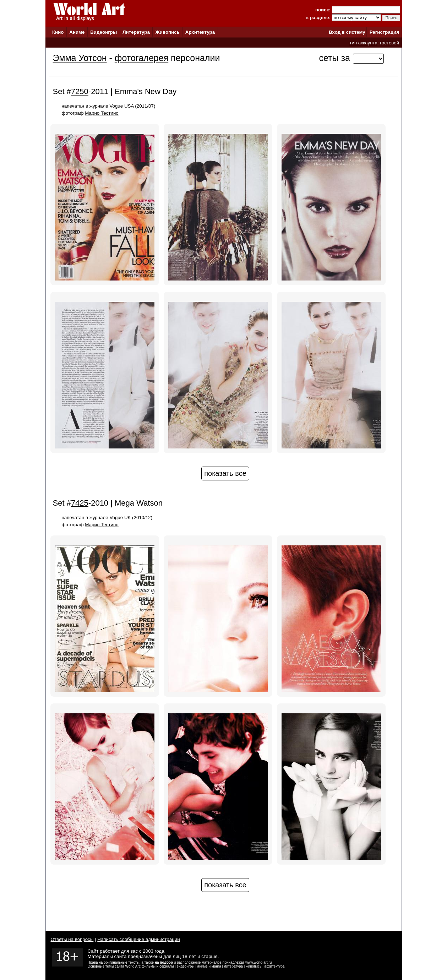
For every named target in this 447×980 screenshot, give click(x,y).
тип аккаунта (363, 43)
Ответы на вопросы (72, 939)
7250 (80, 91)
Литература (136, 32)
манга (216, 966)
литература (233, 966)
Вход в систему (347, 32)
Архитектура (200, 32)
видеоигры (186, 966)
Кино (58, 32)
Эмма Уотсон (80, 58)
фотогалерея (141, 58)
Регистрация (384, 32)
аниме (203, 966)
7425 (80, 503)
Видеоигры (103, 32)
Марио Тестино (102, 113)
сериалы (167, 966)
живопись (254, 966)
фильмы (149, 966)
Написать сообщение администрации (138, 939)
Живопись (168, 32)
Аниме (77, 32)
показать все (225, 473)
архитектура (275, 966)
